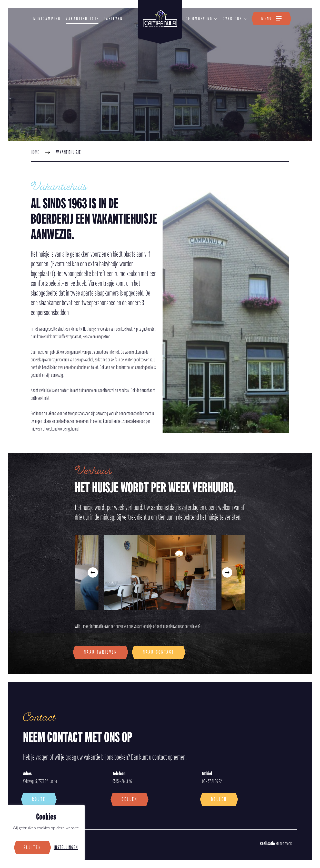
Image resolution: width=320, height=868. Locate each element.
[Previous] (93, 572)
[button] (271, 19)
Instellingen (66, 847)
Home (35, 152)
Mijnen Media (276, 844)
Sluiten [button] (32, 847)
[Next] (227, 572)
